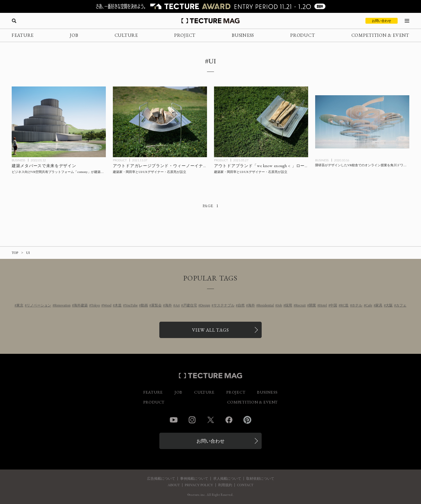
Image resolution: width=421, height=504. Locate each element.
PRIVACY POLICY (199, 485)
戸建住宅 (190, 305)
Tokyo (95, 305)
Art (177, 305)
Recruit (300, 305)
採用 (289, 305)
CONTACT (245, 485)
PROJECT (185, 35)
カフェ (401, 305)
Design (205, 305)
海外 (168, 305)
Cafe (369, 305)
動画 (144, 305)
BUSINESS (243, 35)
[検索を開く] (14, 21)
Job (280, 305)
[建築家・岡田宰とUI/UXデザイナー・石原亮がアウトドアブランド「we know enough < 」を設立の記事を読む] (261, 122)
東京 (20, 305)
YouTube (131, 305)
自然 (241, 305)
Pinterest (247, 420)
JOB (74, 35)
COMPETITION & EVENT (380, 35)
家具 (379, 305)
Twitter (210, 420)
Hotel (323, 305)
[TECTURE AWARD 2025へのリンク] (210, 6)
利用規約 (225, 485)
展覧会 (156, 305)
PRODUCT (303, 35)
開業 (313, 305)
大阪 (389, 305)
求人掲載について (227, 479)
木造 (118, 305)
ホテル (357, 305)
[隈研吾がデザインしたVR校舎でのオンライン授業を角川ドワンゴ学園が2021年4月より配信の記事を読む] (362, 122)
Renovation (62, 305)
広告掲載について (161, 479)
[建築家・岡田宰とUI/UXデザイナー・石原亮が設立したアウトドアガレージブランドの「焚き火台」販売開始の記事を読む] (160, 122)
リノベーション (39, 305)
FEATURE (23, 35)
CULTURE (126, 35)
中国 (334, 305)
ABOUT (174, 485)
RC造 (344, 305)
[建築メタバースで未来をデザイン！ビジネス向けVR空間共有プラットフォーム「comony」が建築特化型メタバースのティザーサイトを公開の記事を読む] (59, 122)
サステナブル (224, 305)
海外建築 (81, 305)
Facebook (229, 420)
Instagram (192, 420)
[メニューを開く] (407, 21)
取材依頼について (260, 479)
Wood (107, 305)
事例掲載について (194, 479)
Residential (266, 305)
